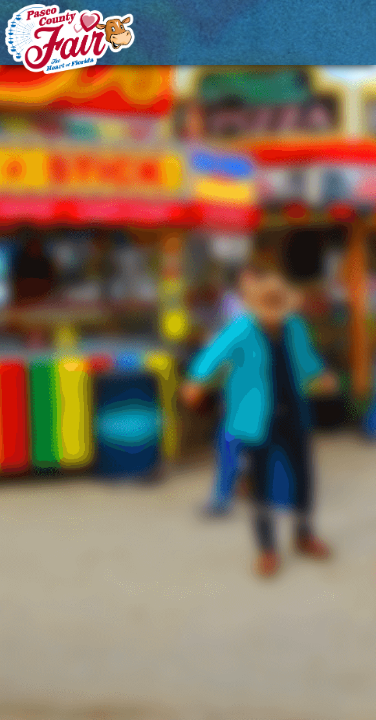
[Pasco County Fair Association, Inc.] (70, 39)
